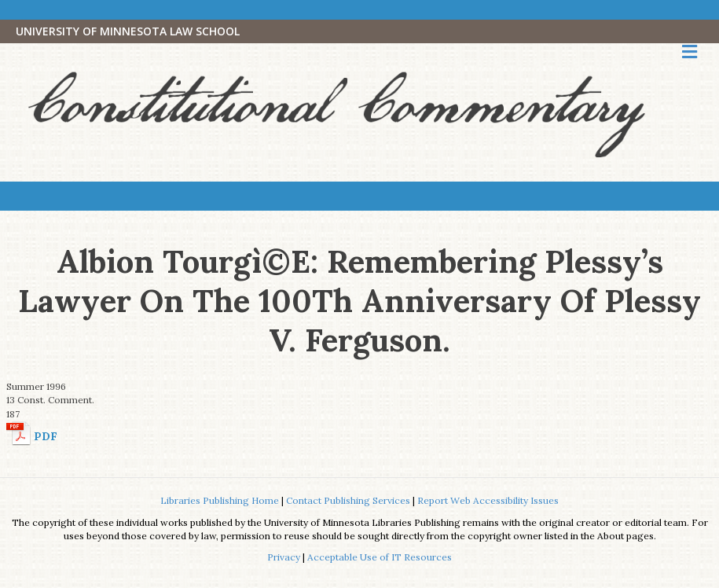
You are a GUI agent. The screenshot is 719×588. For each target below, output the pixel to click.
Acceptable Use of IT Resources (380, 557)
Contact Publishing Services (348, 500)
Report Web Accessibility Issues (488, 500)
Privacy (284, 557)
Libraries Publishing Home (220, 500)
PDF (46, 436)
